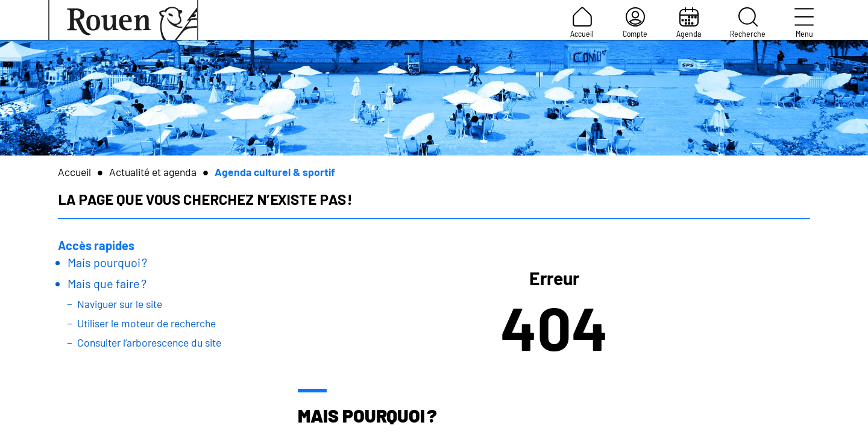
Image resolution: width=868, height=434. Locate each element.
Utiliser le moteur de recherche (146, 323)
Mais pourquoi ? (107, 262)
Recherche (748, 23)
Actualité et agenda (153, 172)
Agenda (689, 23)
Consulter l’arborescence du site (149, 342)
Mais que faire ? (107, 283)
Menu (804, 23)
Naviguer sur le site (120, 304)
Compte (635, 23)
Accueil (582, 23)
